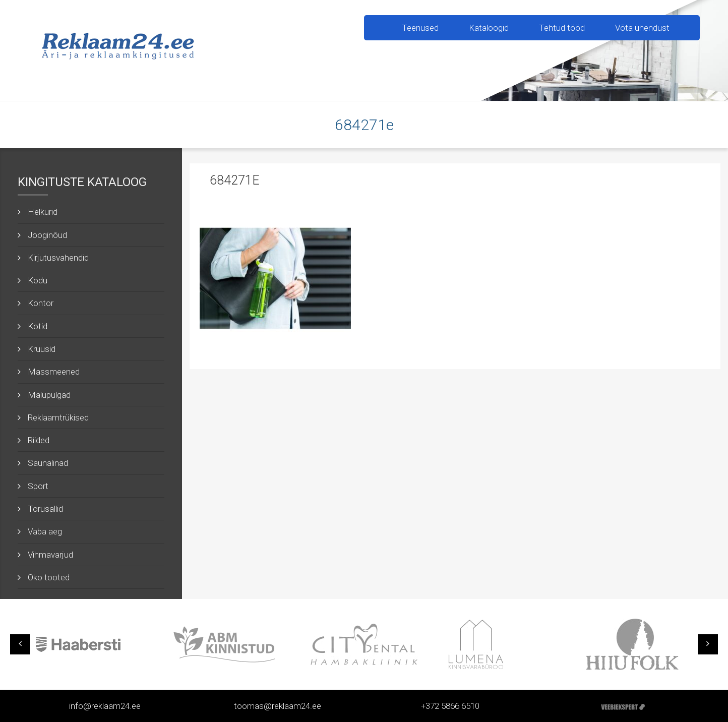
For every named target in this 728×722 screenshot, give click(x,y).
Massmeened (54, 372)
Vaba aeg (45, 531)
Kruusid (42, 349)
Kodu (38, 280)
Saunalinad (48, 463)
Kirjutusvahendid (58, 258)
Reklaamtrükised (58, 417)
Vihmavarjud (50, 555)
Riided (39, 440)
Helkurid (43, 212)
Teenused (420, 28)
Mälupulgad (49, 395)
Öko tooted (49, 577)
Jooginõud (47, 235)
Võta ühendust (642, 28)
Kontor (41, 303)
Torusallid (45, 509)
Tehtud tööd (562, 28)
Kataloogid (489, 28)
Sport (38, 486)
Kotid (38, 326)
